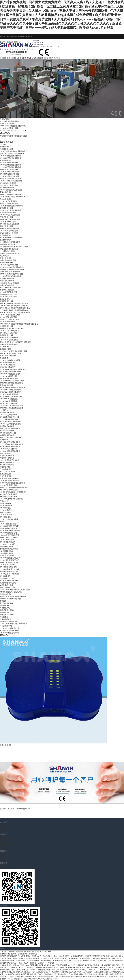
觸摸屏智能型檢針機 (7, 435)
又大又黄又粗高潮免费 (60, 970)
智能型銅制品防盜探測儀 (9, 549)
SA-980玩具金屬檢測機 (8, 183)
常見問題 (4, 858)
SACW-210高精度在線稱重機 (10, 360)
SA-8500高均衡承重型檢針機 (10, 428)
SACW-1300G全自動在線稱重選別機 (13, 369)
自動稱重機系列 (7, 844)
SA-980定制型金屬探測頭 (9, 204)
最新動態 (4, 854)
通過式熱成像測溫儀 (7, 124)
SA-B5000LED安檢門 (7, 544)
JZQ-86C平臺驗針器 (7, 456)
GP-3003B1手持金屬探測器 (9, 481)
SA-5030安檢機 (5, 517)
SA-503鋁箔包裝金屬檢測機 (10, 172)
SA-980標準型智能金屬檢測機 (11, 165)
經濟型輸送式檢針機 (7, 412)
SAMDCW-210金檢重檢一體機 (11, 353)
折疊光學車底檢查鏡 (7, 615)
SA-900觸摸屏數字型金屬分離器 (11, 238)
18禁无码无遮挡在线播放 (13, 974)
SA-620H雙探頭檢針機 (8, 433)
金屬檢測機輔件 (6, 240)
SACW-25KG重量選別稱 (9, 401)
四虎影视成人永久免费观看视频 (68, 967)
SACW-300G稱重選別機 (8, 376)
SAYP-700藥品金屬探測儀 (9, 233)
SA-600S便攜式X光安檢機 (9, 519)
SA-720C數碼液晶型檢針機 (9, 417)
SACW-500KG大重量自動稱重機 (11, 406)
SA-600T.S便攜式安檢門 (8, 533)
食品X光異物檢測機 (7, 281)
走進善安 (43, 58)
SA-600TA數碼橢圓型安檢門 (10, 531)
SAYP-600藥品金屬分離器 (9, 340)
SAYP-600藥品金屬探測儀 (9, 231)
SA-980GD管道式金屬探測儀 (10, 215)
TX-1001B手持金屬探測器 (9, 490)
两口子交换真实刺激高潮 (20, 970)
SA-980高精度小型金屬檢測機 (11, 156)
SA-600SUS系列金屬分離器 (10, 331)
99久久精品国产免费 (108, 965)
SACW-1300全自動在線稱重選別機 (12, 381)
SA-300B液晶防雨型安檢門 (9, 562)
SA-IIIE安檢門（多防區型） (10, 574)
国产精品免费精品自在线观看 (79, 977)
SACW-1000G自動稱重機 (9, 399)
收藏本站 (3, 42)
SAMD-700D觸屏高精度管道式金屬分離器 (15, 306)
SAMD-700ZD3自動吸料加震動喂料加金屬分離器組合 (19, 324)
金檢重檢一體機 (6, 349)
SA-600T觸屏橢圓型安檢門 (9, 526)
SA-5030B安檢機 (6, 510)
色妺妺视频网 (56, 972)
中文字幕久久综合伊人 (8, 977)
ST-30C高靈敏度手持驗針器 (10, 460)
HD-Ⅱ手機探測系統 (7, 547)
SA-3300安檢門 (5, 576)
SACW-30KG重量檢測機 (9, 403)
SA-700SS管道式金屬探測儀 (10, 219)
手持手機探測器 (6, 476)
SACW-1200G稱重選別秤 (9, 378)
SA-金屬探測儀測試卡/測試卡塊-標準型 (14, 247)
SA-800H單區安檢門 (7, 540)
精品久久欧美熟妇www (47, 965)
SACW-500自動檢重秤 (8, 367)
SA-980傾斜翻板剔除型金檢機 (11, 179)
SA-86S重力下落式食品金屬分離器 (12, 328)
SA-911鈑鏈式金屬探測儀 (9, 185)
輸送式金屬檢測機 (6, 149)
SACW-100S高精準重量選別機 (11, 372)
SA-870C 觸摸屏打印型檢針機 (10, 437)
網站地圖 (10, 42)
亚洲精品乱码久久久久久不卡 (67, 965)
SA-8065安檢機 (5, 508)
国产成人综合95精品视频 (26, 979)
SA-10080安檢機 (6, 503)
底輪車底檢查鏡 (6, 619)
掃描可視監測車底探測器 (9, 621)
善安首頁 (3, 58)
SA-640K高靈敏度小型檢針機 (10, 422)
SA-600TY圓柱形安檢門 (8, 528)
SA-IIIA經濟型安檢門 (7, 578)
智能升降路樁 (5, 606)
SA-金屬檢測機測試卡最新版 (10, 242)
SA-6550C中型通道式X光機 (10, 631)
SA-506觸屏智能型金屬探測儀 (11, 158)
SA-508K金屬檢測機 (7, 188)
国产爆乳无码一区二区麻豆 (33, 974)
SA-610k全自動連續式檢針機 (10, 419)
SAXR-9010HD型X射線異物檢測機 (12, 269)
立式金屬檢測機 (6, 235)
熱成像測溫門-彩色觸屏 (8, 583)
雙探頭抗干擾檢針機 (7, 431)
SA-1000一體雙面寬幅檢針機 (10, 442)
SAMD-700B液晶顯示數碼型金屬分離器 (14, 303)
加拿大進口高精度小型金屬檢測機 (12, 154)
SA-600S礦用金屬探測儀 (9, 201)
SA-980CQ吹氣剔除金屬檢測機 (11, 181)
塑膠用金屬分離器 (6, 301)
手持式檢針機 (5, 453)
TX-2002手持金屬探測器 (9, 494)
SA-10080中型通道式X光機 (10, 633)
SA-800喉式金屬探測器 (8, 222)
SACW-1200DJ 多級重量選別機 (11, 397)
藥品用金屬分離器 (6, 335)
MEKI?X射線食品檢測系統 (9, 121)
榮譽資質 (4, 827)
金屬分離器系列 (7, 842)
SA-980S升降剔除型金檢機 (9, 174)
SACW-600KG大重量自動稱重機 (11, 383)
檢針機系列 (5, 846)
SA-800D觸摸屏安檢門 (8, 524)
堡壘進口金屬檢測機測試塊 (10, 253)
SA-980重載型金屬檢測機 (9, 163)
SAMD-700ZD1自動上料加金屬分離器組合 (15, 308)
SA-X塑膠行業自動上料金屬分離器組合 (14, 310)
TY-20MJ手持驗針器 (7, 465)
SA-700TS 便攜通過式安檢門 (10, 558)
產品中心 (30, 58)
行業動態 (4, 856)
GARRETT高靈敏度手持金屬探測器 (13, 483)
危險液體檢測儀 (6, 594)
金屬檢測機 (11, 58)
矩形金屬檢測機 (6, 199)
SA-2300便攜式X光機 (7, 587)
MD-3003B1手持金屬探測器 (10, 478)
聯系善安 (57, 58)
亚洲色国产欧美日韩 (43, 972)
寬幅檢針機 (4, 440)
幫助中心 (4, 861)
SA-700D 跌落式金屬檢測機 (10, 224)
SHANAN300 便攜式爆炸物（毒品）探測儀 (15, 590)
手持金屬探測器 (6, 469)
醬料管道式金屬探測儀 (8, 213)
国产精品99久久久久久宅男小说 (74, 972)
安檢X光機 (4, 501)
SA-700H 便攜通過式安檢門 (10, 581)
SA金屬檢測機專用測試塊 (9, 249)
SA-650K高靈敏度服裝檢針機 (10, 424)
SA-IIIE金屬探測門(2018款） (10, 572)
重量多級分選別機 (6, 385)
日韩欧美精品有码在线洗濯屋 (89, 965)
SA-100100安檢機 (6, 506)
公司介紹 (4, 825)
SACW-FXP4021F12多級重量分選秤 (13, 388)
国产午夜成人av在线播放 (78, 970)
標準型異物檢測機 (6, 263)
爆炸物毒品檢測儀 (6, 585)
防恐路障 (3, 601)
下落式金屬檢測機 (6, 217)
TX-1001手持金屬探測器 (9, 497)
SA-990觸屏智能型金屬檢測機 (11, 167)
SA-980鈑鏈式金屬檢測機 (9, 128)
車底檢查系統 (5, 608)
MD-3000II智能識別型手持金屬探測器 (13, 492)
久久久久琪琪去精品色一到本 (47, 979)
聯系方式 (4, 868)
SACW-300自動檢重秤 (8, 363)
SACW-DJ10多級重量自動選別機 (11, 408)
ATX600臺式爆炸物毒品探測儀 (11, 592)
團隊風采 (4, 832)
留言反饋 (4, 866)
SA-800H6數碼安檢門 (7, 542)
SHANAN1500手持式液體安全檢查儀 (13, 596)
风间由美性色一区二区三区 (110, 970)
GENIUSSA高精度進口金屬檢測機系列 (14, 126)
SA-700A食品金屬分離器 (9, 333)
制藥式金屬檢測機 (6, 226)
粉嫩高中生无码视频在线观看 (40, 970)
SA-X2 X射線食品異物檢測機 (10, 288)
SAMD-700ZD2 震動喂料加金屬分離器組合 (15, 313)
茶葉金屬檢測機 (6, 192)
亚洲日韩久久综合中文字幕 (94, 974)
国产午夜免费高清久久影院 (74, 974)
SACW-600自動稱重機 (8, 365)
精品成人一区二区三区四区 (96, 972)
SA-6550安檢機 (5, 512)
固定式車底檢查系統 (7, 610)
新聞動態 (50, 58)
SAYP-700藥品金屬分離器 (9, 338)
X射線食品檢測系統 (7, 285)
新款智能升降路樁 (6, 603)
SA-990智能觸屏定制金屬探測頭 (11, 206)
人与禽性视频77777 (114, 977)
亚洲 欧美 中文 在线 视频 (89, 967)
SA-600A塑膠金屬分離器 (9, 317)
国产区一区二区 (93, 970)
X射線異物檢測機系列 (9, 839)
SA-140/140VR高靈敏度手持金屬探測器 (14, 487)
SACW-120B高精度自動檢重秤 (11, 392)
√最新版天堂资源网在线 (26, 977)
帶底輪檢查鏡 (5, 612)
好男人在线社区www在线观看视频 (26, 965)
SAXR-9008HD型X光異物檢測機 (11, 274)
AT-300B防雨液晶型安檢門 (9, 535)
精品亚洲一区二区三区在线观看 (22, 967)
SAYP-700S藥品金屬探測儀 (10, 228)
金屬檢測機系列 (7, 837)
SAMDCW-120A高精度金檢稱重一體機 (14, 351)
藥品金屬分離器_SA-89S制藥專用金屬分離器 (16, 342)
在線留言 (17, 42)
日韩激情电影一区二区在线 (53, 974)
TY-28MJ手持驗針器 (7, 462)
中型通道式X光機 (6, 626)
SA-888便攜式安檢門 (7, 565)
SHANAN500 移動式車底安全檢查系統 (14, 624)
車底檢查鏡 (4, 617)
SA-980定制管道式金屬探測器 (11, 210)
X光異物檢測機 (21, 58)
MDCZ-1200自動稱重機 (8, 356)
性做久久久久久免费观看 (58, 977)
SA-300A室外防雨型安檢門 (10, 560)
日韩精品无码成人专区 (107, 967)
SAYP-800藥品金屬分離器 (9, 344)
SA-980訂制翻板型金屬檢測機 (11, 194)
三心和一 (48, 952)
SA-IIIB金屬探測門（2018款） (11, 569)
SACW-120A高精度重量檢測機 (11, 390)
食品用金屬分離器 (6, 326)
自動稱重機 (4, 358)
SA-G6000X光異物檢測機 (9, 265)
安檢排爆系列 (6, 849)
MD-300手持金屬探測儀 (8, 485)
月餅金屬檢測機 (6, 160)
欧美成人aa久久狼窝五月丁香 (25, 972)
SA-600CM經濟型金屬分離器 (10, 315)
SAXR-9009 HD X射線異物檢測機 (12, 267)
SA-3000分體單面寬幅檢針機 (10, 451)
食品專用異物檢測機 (7, 278)
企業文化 (4, 830)
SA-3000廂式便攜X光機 (8, 297)
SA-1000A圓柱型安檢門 (8, 567)
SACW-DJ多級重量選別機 (9, 394)
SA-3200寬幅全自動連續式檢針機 (12, 444)
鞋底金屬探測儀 (6, 258)
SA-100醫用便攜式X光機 (9, 292)
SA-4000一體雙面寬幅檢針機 (10, 447)
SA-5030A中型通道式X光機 (10, 628)
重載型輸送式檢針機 (7, 426)
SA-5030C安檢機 (6, 515)
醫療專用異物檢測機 (7, 290)
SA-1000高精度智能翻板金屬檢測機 (13, 197)
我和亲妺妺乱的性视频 (98, 977)
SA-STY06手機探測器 (8, 472)
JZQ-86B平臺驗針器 (7, 458)
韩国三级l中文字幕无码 (113, 974)
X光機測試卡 (5, 256)
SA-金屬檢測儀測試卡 (8, 244)
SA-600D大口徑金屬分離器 (10, 319)
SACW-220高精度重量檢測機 (10, 374)
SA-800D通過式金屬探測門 (10, 537)
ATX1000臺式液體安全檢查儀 (10, 599)
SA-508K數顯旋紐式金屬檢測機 (11, 190)
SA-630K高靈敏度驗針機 (9, 415)
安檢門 (2, 522)
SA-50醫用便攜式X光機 (8, 294)
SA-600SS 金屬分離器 (8, 322)
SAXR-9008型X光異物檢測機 (10, 272)
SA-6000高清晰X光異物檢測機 (11, 276)
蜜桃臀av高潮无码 (42, 977)
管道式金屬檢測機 (6, 208)
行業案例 (37, 58)
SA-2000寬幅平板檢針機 (9, 449)
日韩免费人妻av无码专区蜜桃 (45, 967)
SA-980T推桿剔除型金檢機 (9, 176)
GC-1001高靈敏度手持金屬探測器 (12, 499)
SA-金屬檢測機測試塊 (8, 251)
